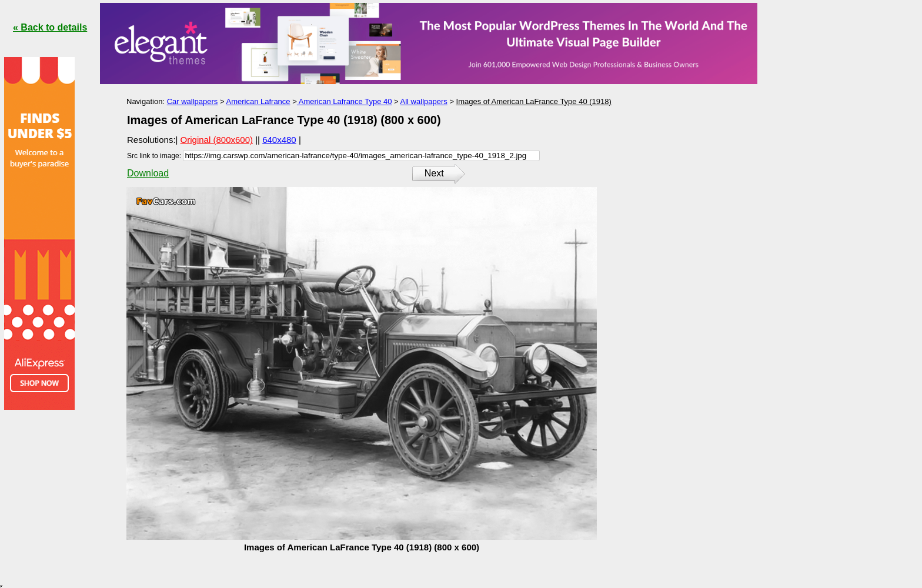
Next (434, 173)
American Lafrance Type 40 (345, 101)
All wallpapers (424, 101)
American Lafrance (258, 101)
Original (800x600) (217, 140)
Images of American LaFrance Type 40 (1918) (534, 101)
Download (148, 173)
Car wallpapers (193, 101)
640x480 (279, 140)
